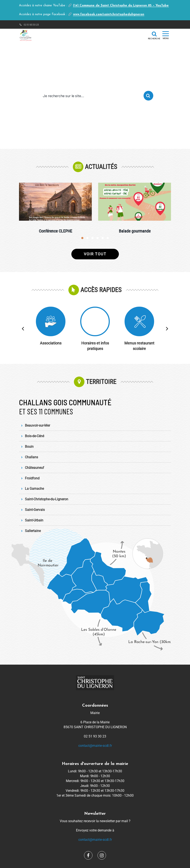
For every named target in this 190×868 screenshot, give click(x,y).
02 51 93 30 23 (29, 24)
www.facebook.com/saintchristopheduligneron (109, 14)
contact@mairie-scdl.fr (95, 746)
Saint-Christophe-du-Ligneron (47, 499)
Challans (31, 457)
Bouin (29, 447)
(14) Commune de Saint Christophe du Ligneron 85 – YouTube (121, 6)
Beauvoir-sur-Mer (37, 425)
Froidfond (32, 478)
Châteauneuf (35, 468)
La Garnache (34, 489)
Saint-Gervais (35, 510)
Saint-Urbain (34, 520)
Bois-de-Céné (35, 436)
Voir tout (95, 254)
